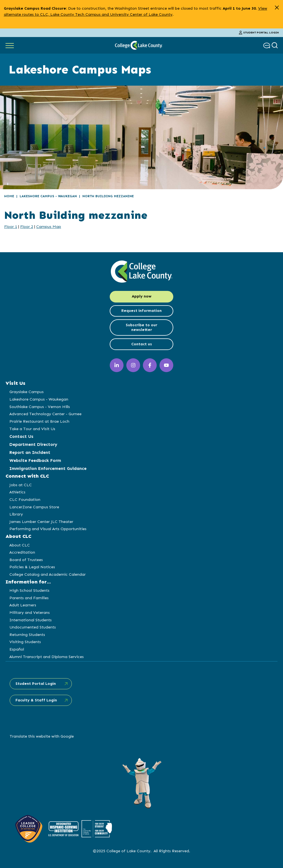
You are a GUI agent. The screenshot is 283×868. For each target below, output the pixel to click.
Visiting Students (25, 642)
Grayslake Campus (27, 392)
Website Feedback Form (35, 460)
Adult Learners (23, 605)
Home (9, 196)
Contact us (142, 344)
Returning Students (27, 635)
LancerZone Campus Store (34, 507)
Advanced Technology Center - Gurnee (45, 414)
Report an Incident (30, 452)
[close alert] (277, 8)
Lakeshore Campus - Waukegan (48, 196)
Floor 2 (27, 227)
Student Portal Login (259, 33)
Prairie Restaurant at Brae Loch (39, 421)
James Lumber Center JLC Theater (41, 522)
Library (16, 514)
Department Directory (33, 444)
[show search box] (275, 45)
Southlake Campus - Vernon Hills (40, 407)
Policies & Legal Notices (32, 567)
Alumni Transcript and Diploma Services (47, 657)
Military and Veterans (30, 612)
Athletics (17, 492)
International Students (31, 620)
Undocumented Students (33, 627)
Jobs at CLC (21, 485)
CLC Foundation (25, 499)
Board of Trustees (26, 560)
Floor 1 (11, 227)
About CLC (20, 545)
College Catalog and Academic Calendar (48, 574)
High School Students (29, 590)
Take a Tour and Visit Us (32, 429)
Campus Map (49, 227)
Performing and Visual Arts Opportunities (48, 529)
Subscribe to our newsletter (141, 327)
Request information (141, 311)
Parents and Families (29, 598)
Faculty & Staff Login (36, 700)
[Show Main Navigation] (10, 45)
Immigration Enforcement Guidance (48, 468)
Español (17, 649)
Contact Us (21, 436)
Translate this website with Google (42, 736)
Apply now (142, 296)
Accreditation (22, 552)
